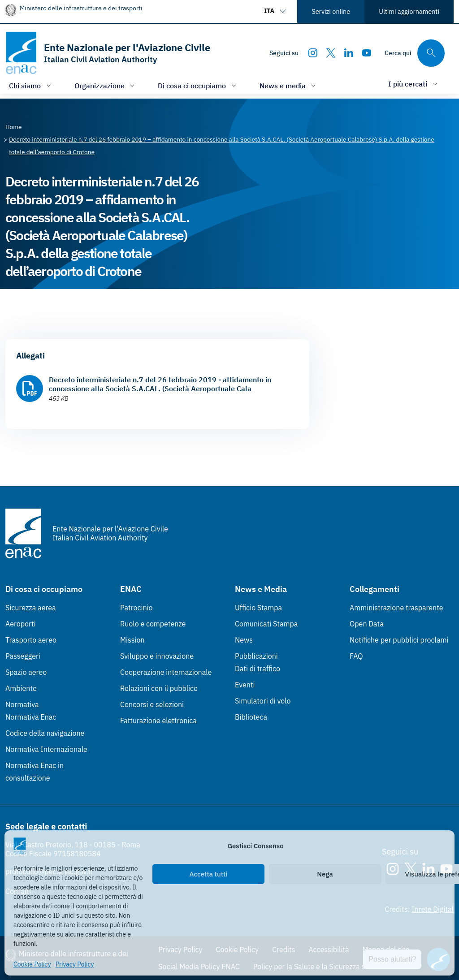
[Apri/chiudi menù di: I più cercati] (414, 84)
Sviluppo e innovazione (157, 656)
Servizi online (331, 11)
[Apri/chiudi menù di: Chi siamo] (31, 85)
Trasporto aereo (31, 640)
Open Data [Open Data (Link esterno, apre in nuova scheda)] (367, 624)
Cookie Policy (32, 964)
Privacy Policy (75, 964)
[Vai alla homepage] (108, 53)
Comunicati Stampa (266, 624)
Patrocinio (136, 608)
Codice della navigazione (45, 733)
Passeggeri (23, 656)
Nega (325, 874)
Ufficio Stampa (258, 608)
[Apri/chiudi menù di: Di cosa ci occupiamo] (198, 85)
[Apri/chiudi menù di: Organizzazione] (106, 85)
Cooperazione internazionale (166, 672)
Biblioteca (251, 717)
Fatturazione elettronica (158, 721)
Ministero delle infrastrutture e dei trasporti (81, 8)
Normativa (22, 704)
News (244, 640)
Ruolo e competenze (153, 624)
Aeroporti (21, 624)
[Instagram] (313, 53)
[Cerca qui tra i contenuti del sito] (415, 53)
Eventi (245, 685)
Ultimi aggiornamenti (409, 11)
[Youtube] (367, 53)
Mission (132, 640)
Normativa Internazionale (46, 749)
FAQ (356, 656)
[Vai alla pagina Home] (14, 127)
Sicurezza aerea (31, 608)
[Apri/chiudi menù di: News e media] (289, 85)
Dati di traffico (258, 669)
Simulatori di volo (263, 701)
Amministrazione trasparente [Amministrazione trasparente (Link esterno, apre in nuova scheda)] (396, 608)
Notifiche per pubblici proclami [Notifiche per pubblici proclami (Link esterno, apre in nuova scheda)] (399, 640)
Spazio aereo (26, 672)
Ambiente (21, 688)
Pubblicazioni (256, 656)
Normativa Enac (31, 717)
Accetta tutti (209, 874)
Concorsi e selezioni (152, 704)
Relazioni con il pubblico (159, 688)
